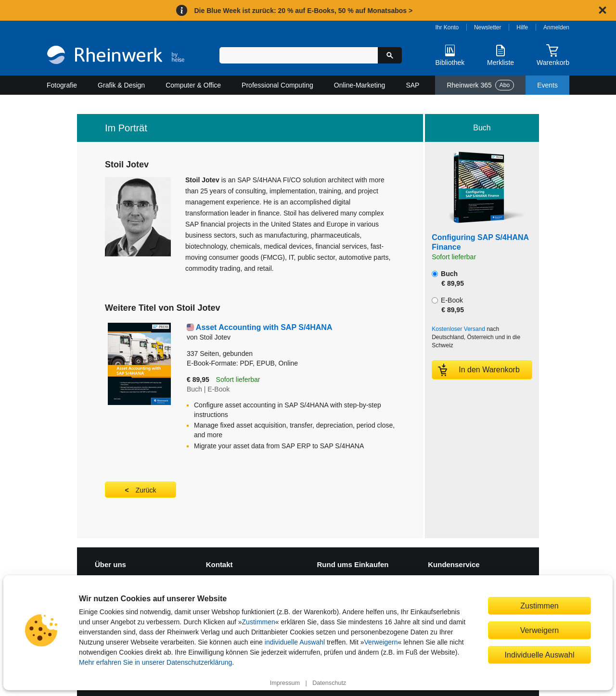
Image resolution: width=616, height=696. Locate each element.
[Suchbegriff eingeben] (299, 55)
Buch (448, 278)
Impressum (285, 683)
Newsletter (488, 27)
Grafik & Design (121, 85)
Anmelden (556, 27)
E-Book (448, 305)
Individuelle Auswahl (540, 655)
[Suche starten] (390, 55)
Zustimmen (259, 622)
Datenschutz (329, 683)
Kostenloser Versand (458, 329)
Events (547, 85)
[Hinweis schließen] (603, 10)
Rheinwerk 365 (480, 85)
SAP (412, 85)
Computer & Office (193, 85)
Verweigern (381, 642)
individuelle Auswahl (295, 642)
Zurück (146, 490)
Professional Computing (277, 85)
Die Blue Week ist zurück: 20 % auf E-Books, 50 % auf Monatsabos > (303, 11)
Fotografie (62, 85)
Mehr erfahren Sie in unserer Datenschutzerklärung (155, 662)
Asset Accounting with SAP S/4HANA (264, 327)
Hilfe (522, 27)
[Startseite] (116, 56)
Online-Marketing (360, 85)
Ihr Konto (447, 27)
